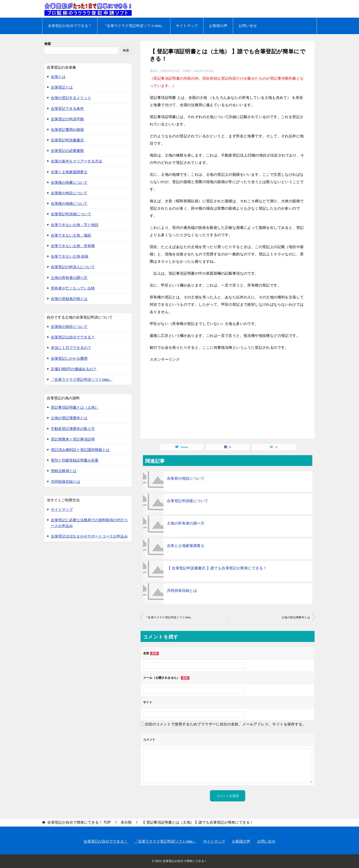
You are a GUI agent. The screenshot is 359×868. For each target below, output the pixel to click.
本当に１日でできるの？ (71, 348)
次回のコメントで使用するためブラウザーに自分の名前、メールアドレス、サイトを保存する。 (225, 724)
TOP (79, 822)
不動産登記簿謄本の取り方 (73, 429)
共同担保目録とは (182, 591)
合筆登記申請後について (188, 501)
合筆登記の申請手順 (67, 119)
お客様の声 (218, 26)
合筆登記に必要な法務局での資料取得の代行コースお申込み (89, 523)
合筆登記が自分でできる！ (70, 26)
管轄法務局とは (64, 471)
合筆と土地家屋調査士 (186, 546)
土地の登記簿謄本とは (296, 617)
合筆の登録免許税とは (69, 299)
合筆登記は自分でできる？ (73, 337)
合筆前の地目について (186, 478)
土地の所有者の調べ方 (186, 523)
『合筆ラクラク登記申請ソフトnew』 (134, 26)
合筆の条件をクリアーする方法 (76, 161)
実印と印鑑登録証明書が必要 (75, 460)
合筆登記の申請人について (73, 267)
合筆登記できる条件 (67, 109)
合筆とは (58, 77)
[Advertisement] (228, 400)
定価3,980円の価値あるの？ (74, 369)
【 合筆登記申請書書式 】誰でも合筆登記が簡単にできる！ (217, 568)
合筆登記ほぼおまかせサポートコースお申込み (89, 536)
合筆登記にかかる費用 (69, 358)
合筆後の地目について (69, 193)
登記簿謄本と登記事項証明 (73, 439)
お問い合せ (248, 26)
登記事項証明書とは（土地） (75, 407)
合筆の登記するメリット (71, 98)
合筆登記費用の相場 (67, 130)
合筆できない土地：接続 (71, 235)
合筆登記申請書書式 (67, 140)
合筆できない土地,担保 (70, 256)
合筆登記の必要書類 (67, 151)
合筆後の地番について (69, 183)
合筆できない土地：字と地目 (75, 225)
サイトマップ (187, 26)
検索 (48, 44)
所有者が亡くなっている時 (73, 288)
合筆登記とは (62, 87)
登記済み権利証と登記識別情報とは (80, 450)
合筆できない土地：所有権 (73, 246)
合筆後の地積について (69, 204)
